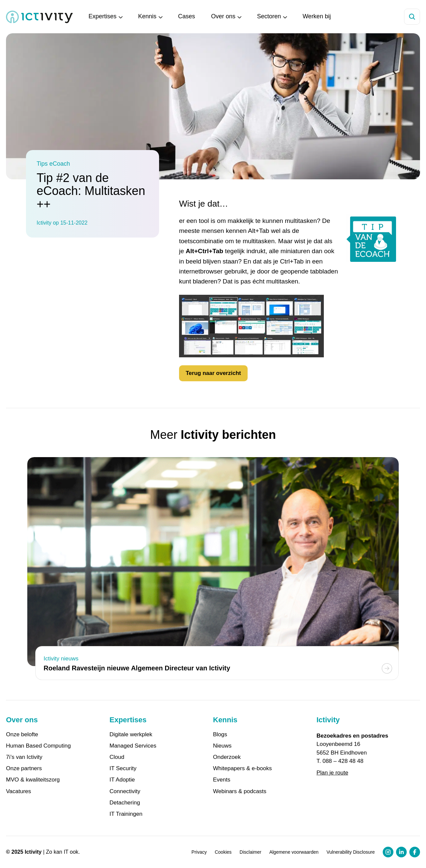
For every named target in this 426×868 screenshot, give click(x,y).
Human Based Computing (38, 746)
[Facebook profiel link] (415, 852)
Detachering (125, 803)
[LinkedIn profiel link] (401, 852)
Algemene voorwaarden (294, 852)
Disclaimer (250, 852)
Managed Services (133, 746)
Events (222, 780)
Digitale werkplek (131, 735)
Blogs (220, 735)
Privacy (199, 852)
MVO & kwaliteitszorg (33, 780)
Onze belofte (22, 735)
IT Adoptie (122, 780)
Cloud (117, 757)
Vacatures (18, 791)
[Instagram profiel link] (388, 852)
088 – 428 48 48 (343, 761)
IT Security (123, 769)
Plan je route (332, 773)
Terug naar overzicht (213, 373)
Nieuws (222, 746)
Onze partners (24, 769)
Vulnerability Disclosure (351, 852)
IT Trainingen (126, 814)
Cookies (223, 852)
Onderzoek (227, 757)
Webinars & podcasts (240, 791)
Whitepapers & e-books (242, 769)
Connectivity (125, 791)
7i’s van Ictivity (24, 757)
